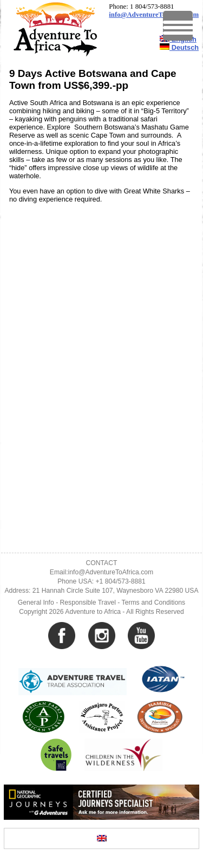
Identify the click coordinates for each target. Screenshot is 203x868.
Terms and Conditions (154, 603)
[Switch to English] (102, 838)
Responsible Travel (88, 603)
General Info (36, 603)
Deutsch (179, 47)
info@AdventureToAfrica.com (154, 15)
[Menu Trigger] (178, 26)
